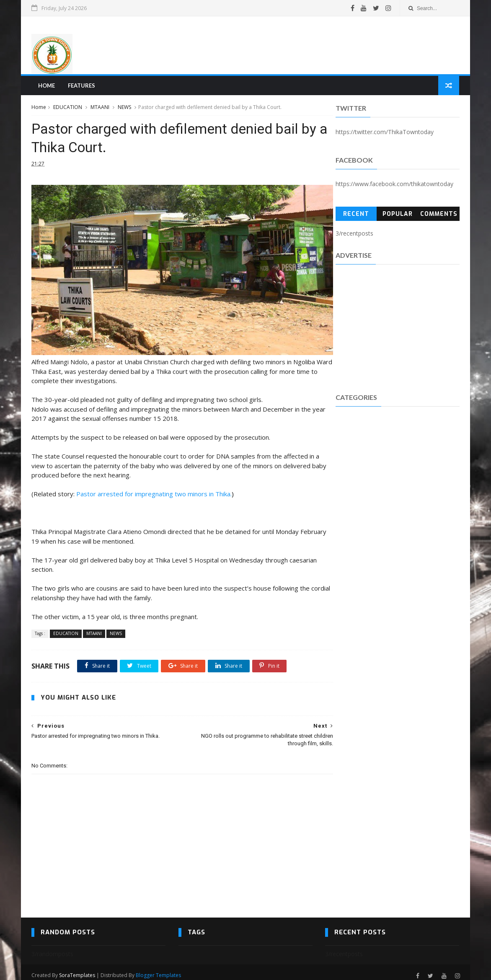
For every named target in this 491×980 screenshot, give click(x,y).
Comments (439, 215)
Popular (397, 215)
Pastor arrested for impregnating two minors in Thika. (154, 487)
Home (47, 86)
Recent (356, 215)
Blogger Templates (159, 969)
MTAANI (100, 108)
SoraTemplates (78, 969)
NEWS (125, 108)
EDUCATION (68, 108)
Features (81, 86)
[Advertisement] (307, 46)
